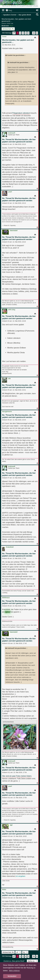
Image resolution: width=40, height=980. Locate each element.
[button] (14, 33)
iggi (11, 825)
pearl (10, 192)
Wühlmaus (6, 598)
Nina (11, 26)
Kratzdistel (10, 547)
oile (9, 379)
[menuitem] (9, 11)
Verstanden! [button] (12, 976)
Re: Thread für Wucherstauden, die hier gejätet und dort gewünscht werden (19, 141)
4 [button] (26, 33)
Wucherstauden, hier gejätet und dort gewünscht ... (16, 20)
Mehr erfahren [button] (14, 971)
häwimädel (14, 231)
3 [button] (23, 33)
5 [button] (28, 33)
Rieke (4, 890)
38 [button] (34, 33)
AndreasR (12, 133)
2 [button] (20, 33)
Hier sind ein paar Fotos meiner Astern (17, 776)
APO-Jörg (12, 310)
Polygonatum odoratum (21, 113)
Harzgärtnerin (7, 412)
